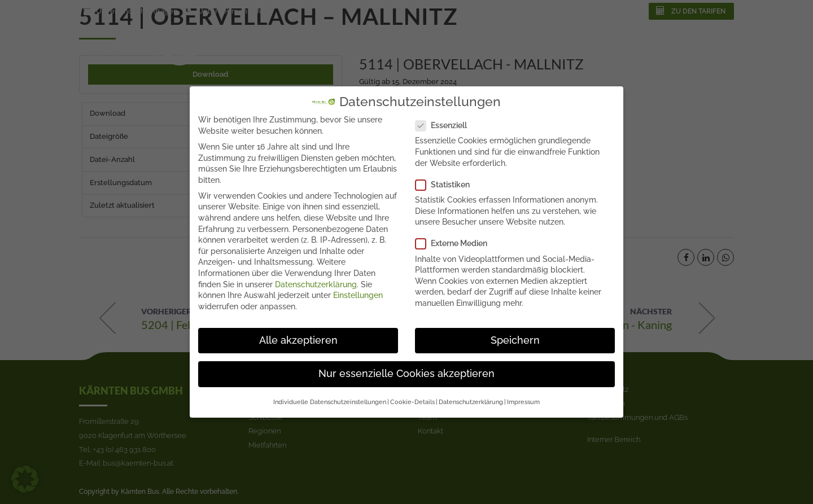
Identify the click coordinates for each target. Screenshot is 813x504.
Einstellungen (358, 287)
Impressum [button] (523, 394)
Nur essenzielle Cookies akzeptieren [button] (406, 366)
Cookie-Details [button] (412, 394)
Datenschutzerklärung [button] (471, 394)
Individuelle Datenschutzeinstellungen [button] (330, 394)
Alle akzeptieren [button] (298, 332)
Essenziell (445, 118)
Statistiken (446, 176)
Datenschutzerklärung (316, 276)
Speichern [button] (515, 332)
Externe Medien (455, 236)
